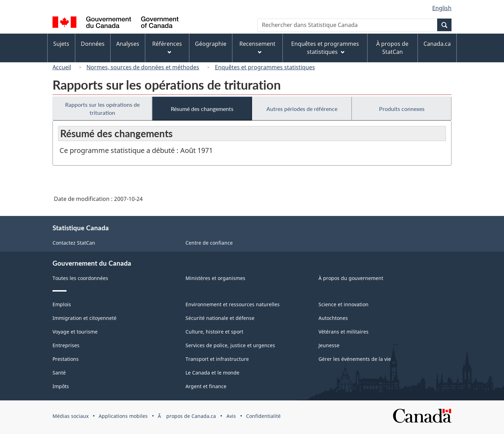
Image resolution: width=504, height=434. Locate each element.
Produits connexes (402, 109)
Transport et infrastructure (217, 359)
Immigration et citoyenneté (85, 318)
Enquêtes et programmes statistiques (265, 67)
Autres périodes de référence (302, 109)
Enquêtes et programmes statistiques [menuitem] (325, 48)
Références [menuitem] (167, 47)
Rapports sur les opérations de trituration (102, 108)
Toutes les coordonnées (80, 278)
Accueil (62, 67)
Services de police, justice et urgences (230, 345)
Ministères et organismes (215, 278)
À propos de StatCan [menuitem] (392, 48)
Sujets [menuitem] (61, 44)
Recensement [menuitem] (257, 47)
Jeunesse (329, 345)
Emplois (62, 304)
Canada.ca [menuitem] (437, 44)
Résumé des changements (202, 109)
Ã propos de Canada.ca (187, 416)
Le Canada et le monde (212, 373)
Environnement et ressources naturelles (233, 304)
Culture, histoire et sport (214, 332)
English (442, 8)
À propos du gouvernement (351, 278)
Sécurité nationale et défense (220, 318)
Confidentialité (263, 416)
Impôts (61, 386)
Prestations (66, 359)
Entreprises (66, 345)
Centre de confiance (209, 243)
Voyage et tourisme (75, 332)
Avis (231, 416)
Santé (59, 373)
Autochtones (333, 318)
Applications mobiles (123, 416)
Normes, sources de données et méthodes (143, 67)
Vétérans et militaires (344, 332)
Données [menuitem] (93, 44)
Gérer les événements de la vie (355, 359)
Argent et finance (206, 386)
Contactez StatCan (74, 243)
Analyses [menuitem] (128, 44)
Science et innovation (344, 304)
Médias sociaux (71, 416)
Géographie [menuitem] (211, 44)
